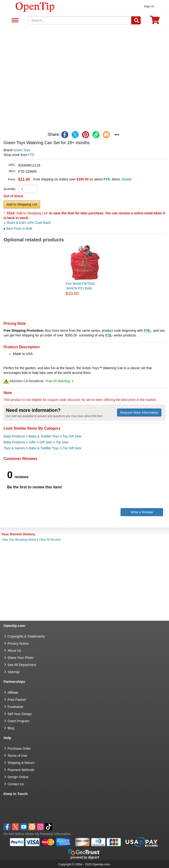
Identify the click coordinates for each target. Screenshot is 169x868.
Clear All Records (50, 540)
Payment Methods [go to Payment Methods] (21, 770)
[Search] (136, 20)
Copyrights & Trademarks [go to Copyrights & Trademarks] (26, 636)
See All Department (14, 21)
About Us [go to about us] (14, 651)
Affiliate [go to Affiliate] (13, 693)
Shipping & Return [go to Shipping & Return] (21, 763)
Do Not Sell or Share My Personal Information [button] (37, 834)
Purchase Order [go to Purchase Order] (19, 749)
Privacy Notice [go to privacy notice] (18, 643)
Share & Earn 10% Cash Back (27, 223)
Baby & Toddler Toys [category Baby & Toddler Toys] (44, 436)
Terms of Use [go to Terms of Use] (17, 756)
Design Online (18, 777)
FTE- (148, 331)
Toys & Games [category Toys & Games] (14, 448)
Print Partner (17, 700)
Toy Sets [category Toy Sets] (62, 442)
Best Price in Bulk (18, 229)
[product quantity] (28, 189)
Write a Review (142, 512)
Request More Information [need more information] (139, 413)
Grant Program (19, 721)
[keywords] (80, 20)
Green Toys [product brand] (22, 150)
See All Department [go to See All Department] (22, 665)
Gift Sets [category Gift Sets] (46, 442)
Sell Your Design (20, 714)
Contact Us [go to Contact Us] (16, 784)
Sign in (149, 6)
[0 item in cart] (155, 21)
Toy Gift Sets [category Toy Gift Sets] (72, 436)
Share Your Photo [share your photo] (21, 658)
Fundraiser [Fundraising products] (15, 707)
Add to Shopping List (22, 204)
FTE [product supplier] (31, 155)
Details (127, 179)
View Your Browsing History (19, 540)
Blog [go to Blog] (11, 728)
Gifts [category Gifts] (32, 442)
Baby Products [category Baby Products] (14, 436)
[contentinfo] (35, 7)
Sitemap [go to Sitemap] (14, 672)
